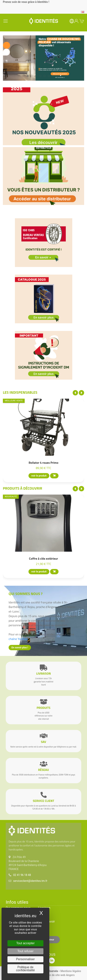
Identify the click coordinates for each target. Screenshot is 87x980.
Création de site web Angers (58, 975)
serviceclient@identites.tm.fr (30, 881)
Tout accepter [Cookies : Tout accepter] (25, 943)
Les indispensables (20, 392)
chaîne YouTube (18, 639)
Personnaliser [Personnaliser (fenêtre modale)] (25, 959)
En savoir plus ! (20, 647)
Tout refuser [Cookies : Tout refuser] (25, 951)
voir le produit (39, 476)
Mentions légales (71, 971)
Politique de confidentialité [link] (25, 969)
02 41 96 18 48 (22, 875)
